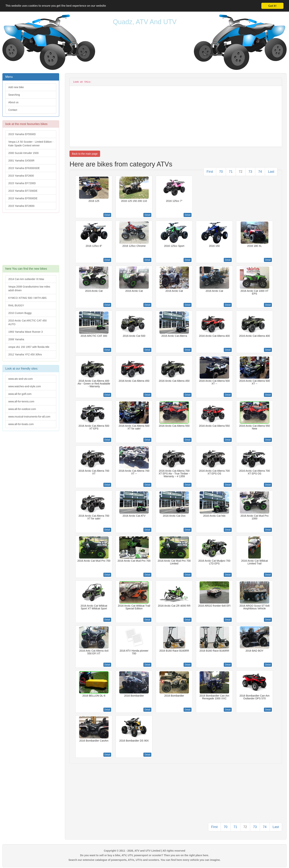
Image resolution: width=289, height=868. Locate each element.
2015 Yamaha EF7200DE (23, 191)
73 (250, 172)
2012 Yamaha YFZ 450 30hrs (25, 354)
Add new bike (16, 87)
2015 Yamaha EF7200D (22, 183)
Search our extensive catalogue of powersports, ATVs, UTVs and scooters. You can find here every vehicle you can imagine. (145, 860)
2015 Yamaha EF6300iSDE (24, 168)
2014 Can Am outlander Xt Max (26, 279)
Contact (13, 110)
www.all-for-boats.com (21, 424)
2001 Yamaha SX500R (21, 161)
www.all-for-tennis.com (21, 401)
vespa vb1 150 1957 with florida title (29, 347)
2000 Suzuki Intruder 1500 (23, 153)
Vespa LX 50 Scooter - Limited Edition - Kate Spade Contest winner (31, 144)
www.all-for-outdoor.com (22, 409)
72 (241, 172)
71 (231, 172)
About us (13, 102)
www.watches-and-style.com (25, 386)
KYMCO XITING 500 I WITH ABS (27, 298)
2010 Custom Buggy (20, 313)
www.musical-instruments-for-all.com (29, 417)
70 (221, 172)
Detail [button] (107, 215)
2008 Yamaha (16, 339)
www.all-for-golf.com (20, 394)
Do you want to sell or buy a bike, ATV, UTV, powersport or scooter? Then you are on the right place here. (144, 855)
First (210, 172)
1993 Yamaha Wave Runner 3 (26, 332)
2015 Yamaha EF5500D (22, 134)
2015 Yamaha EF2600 (21, 176)
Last (271, 172)
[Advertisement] (31, 241)
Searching (14, 95)
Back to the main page (85, 154)
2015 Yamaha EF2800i (21, 206)
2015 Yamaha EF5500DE (23, 198)
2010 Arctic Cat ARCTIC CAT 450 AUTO (27, 322)
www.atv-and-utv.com (21, 379)
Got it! (272, 6)
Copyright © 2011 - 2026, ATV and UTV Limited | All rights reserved (144, 851)
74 (260, 172)
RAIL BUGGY (16, 305)
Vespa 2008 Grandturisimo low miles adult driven (29, 288)
